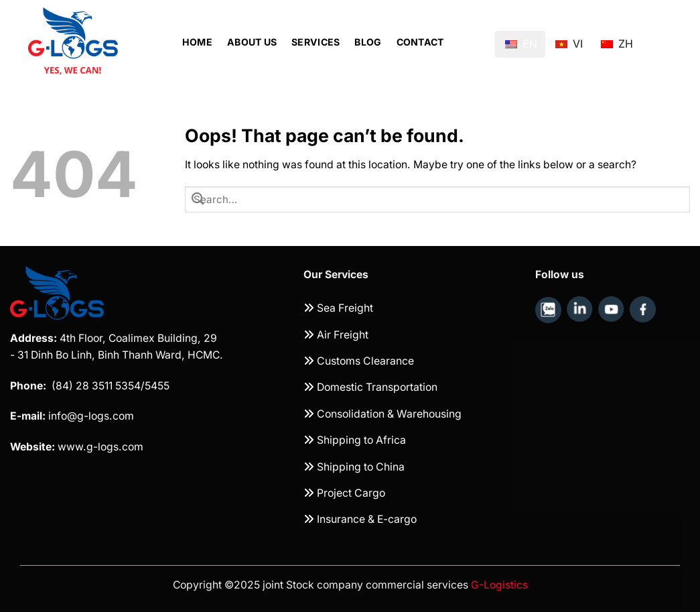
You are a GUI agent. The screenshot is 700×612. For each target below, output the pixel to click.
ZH (617, 39)
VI (569, 39)
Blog (368, 42)
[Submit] (198, 199)
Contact (420, 42)
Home (197, 42)
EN (521, 44)
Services (316, 42)
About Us (252, 42)
